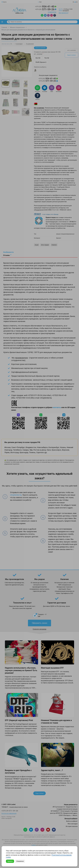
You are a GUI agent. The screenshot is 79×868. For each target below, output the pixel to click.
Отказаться (20, 861)
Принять (10, 861)
